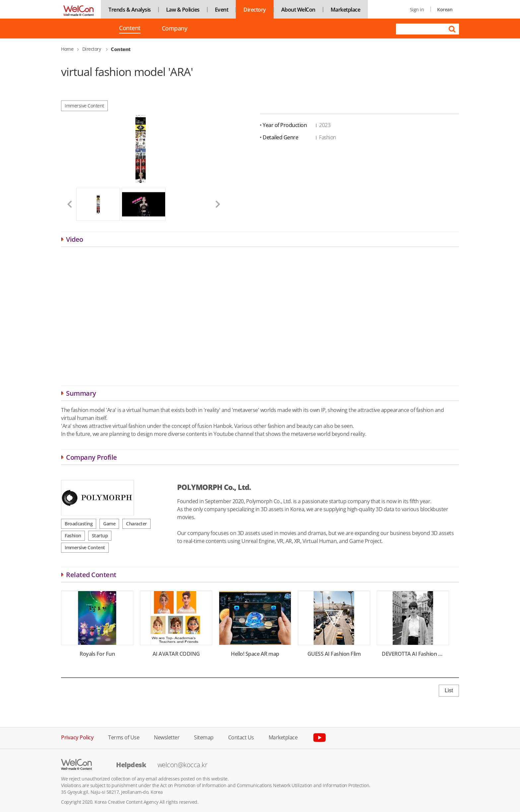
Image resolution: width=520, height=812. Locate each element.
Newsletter (167, 737)
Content (130, 29)
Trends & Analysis (130, 10)
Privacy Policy (77, 737)
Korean (445, 9)
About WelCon (298, 10)
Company (175, 28)
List (449, 690)
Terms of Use (124, 737)
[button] (67, 204)
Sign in (417, 9)
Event (222, 10)
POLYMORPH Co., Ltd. (214, 487)
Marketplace (346, 10)
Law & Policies (183, 10)
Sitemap (204, 737)
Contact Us (241, 737)
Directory (255, 10)
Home (67, 49)
